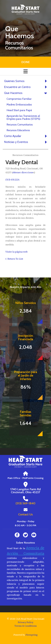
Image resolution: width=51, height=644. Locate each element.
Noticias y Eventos (26, 142)
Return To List (15, 259)
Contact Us (26, 514)
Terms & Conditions (26, 626)
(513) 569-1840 (26, 503)
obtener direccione (23, 172)
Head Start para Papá (19, 110)
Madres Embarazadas (19, 104)
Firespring (32, 635)
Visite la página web (16, 252)
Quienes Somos (26, 81)
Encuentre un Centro (26, 87)
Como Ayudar (26, 136)
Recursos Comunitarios (20, 125)
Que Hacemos (26, 93)
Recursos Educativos (18, 130)
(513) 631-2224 (12, 180)
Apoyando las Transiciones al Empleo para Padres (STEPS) (23, 117)
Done (26, 62)
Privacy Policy (26, 622)
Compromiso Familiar (19, 99)
